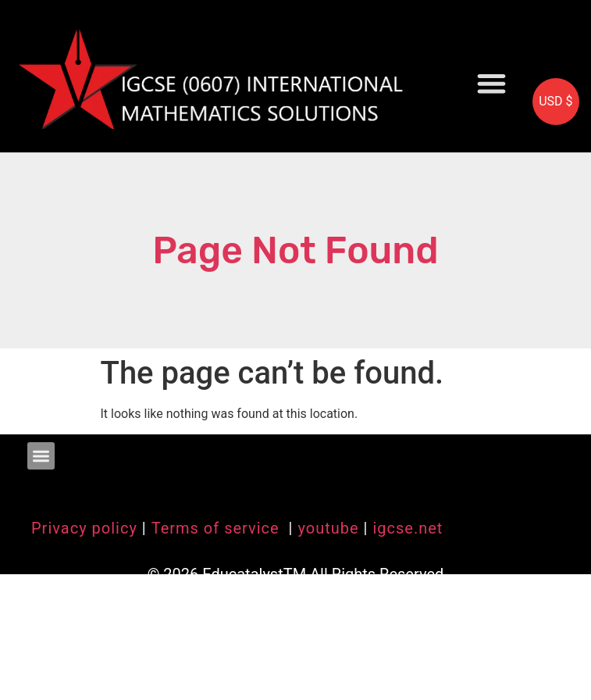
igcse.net (408, 528)
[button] (491, 83)
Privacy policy (84, 528)
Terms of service (218, 528)
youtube (328, 528)
